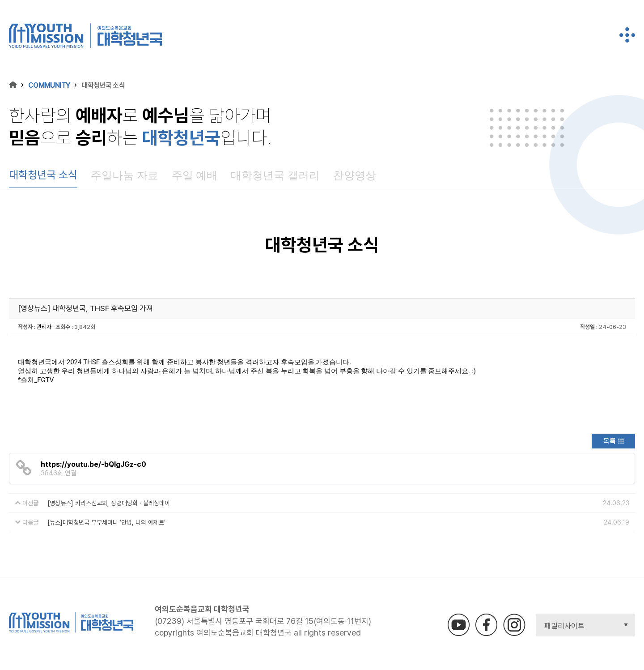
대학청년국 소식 (43, 175)
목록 (610, 441)
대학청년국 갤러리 (275, 175)
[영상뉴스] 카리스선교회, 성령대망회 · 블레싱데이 (109, 503)
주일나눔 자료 (125, 175)
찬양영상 (355, 175)
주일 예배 (195, 175)
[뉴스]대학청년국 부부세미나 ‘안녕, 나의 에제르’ (106, 522)
